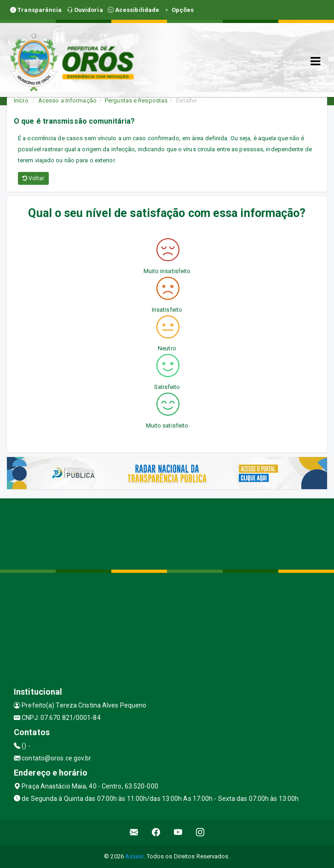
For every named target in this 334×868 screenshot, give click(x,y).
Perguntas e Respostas (136, 100)
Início (21, 100)
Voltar (33, 178)
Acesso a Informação (67, 100)
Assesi (135, 856)
